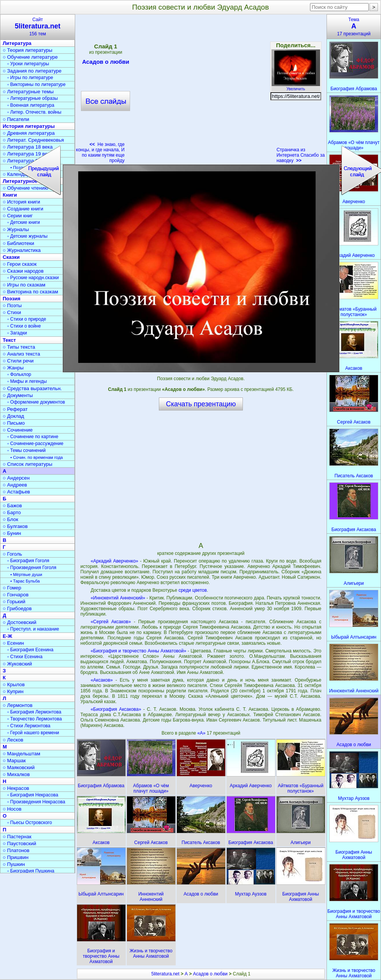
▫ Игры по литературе (30, 78)
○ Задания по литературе (32, 71)
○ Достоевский (20, 622)
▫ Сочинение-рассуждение (35, 444)
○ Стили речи (18, 361)
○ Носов (12, 809)
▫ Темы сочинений (26, 450)
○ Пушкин (14, 864)
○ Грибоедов (17, 608)
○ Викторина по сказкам (30, 292)
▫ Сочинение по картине (33, 437)
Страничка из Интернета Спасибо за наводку (301, 155)
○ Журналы (16, 229)
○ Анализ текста (21, 354)
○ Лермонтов (18, 705)
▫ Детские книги (24, 222)
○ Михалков (16, 774)
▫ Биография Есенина (30, 650)
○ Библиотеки (18, 243)
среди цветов (193, 590)
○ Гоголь (12, 554)
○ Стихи (12, 312)
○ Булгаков (15, 526)
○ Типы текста (19, 347)
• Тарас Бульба (25, 581)
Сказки (11, 257)
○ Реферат (15, 409)
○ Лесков (13, 740)
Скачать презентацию (201, 404)
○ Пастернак (17, 837)
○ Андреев (15, 485)
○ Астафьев (16, 492)
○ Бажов (12, 506)
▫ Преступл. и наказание (33, 629)
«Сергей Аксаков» (111, 622)
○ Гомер (12, 588)
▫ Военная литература (31, 105)
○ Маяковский (19, 767)
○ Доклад (13, 416)
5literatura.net (165, 974)
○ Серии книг (18, 216)
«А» (202, 733)
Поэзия (12, 299)
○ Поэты (12, 305)
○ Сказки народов (23, 271)
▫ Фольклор (19, 374)
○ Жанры (13, 368)
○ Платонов (16, 850)
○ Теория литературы (27, 50)
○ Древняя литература (29, 133)
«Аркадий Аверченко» (114, 561)
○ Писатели (16, 119)
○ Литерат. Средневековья (33, 140)
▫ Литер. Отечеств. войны (34, 112)
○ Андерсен (16, 478)
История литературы (29, 126)
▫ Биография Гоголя (28, 561)
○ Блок (11, 519)
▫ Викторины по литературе (36, 84)
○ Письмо (14, 423)
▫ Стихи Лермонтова (29, 726)
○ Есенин (13, 643)
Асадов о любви (210, 974)
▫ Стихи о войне (24, 326)
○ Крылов (14, 685)
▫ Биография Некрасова (33, 795)
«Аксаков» (102, 680)
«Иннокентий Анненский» (118, 598)
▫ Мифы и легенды (27, 381)
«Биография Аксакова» (116, 709)
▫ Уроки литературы (28, 64)
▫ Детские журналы (27, 236)
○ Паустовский (19, 843)
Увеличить (296, 87)
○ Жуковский (17, 664)
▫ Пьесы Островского (30, 823)
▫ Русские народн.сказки (33, 278)
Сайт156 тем (38, 27)
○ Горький (14, 602)
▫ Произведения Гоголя (32, 568)
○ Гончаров (16, 595)
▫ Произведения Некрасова (36, 802)
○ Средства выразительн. (32, 388)
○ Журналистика (22, 250)
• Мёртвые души (26, 574)
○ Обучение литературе (30, 57)
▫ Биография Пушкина (31, 871)
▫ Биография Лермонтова (34, 712)
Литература (17, 43)
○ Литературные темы (28, 92)
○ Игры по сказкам (24, 285)
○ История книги (21, 202)
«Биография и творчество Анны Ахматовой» (138, 651)
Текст (9, 340)
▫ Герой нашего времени (33, 733)
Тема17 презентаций (354, 27)
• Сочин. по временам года (37, 457)
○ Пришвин (16, 857)
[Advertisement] (201, 476)
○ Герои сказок (20, 264)
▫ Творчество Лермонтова (35, 719)
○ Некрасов (16, 788)
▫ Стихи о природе (27, 319)
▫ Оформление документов (36, 402)
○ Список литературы (27, 464)
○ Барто (12, 512)
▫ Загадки (17, 333)
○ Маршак (14, 761)
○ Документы (18, 395)
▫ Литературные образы (33, 98)
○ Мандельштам (21, 754)
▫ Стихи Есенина (25, 657)
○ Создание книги (23, 209)
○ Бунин (12, 533)
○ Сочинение (18, 430)
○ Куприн (13, 691)
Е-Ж (7, 636)
